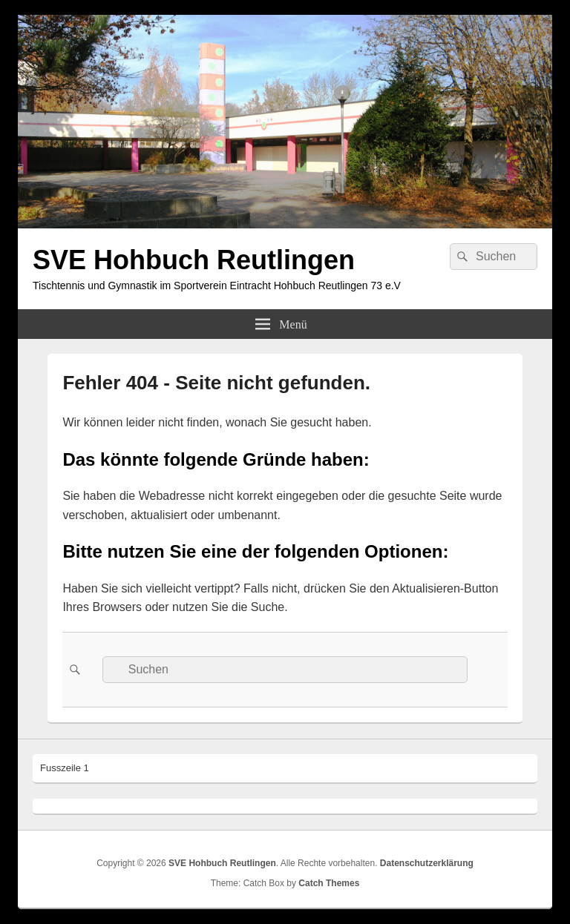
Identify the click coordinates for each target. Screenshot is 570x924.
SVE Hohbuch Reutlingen (194, 260)
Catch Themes (329, 883)
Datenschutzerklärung (427, 863)
